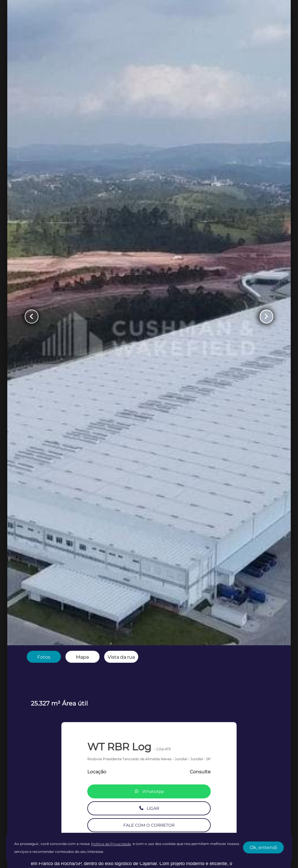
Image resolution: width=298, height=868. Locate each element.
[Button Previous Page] (32, 316)
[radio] (44, 657)
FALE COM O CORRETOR (149, 825)
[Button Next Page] (266, 316)
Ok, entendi (263, 847)
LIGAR (149, 808)
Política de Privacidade (111, 844)
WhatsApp (149, 791)
